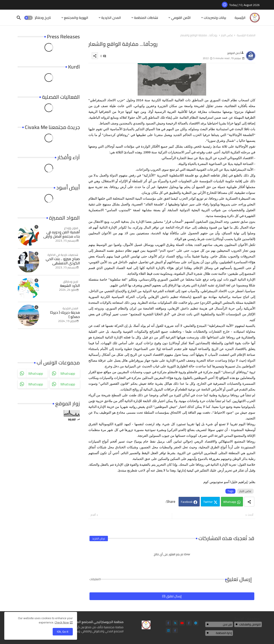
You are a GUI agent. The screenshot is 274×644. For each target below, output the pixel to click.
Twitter (208, 502)
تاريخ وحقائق (42, 18)
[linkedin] (168, 630)
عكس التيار (227, 35)
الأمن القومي (181, 18)
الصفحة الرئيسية (246, 35)
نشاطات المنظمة (146, 18)
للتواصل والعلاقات (250, 624)
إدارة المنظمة (224, 633)
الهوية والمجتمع (76, 18)
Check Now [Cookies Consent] (62, 622)
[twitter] (175, 623)
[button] (28, 18)
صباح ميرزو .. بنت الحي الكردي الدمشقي (63, 261)
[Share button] (249, 502)
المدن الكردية (111, 18)
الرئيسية (240, 18)
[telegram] (196, 623)
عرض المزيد (99, 538)
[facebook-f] (168, 623)
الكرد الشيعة (70, 286)
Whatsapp (230, 502)
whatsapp (36, 373)
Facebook (187, 502)
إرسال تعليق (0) (172, 596)
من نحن (227, 624)
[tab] (240, 18)
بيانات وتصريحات (215, 18)
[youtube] (182, 623)
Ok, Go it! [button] (63, 632)
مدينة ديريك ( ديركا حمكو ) (65, 315)
